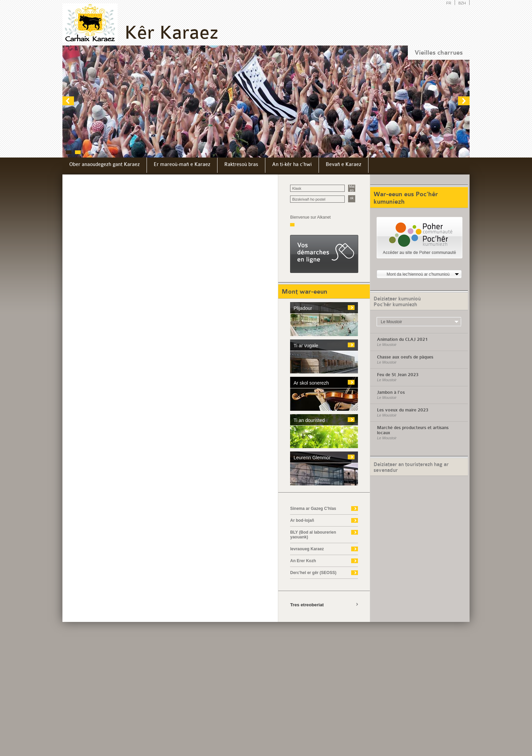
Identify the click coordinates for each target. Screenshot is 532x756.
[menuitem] (105, 165)
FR (449, 3)
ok (352, 198)
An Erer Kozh (303, 561)
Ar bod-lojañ (302, 520)
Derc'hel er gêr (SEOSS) (313, 573)
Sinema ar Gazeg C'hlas (313, 509)
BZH (462, 3)
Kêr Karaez (171, 33)
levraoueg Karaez (307, 549)
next (464, 101)
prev (68, 101)
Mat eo (352, 188)
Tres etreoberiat (307, 605)
